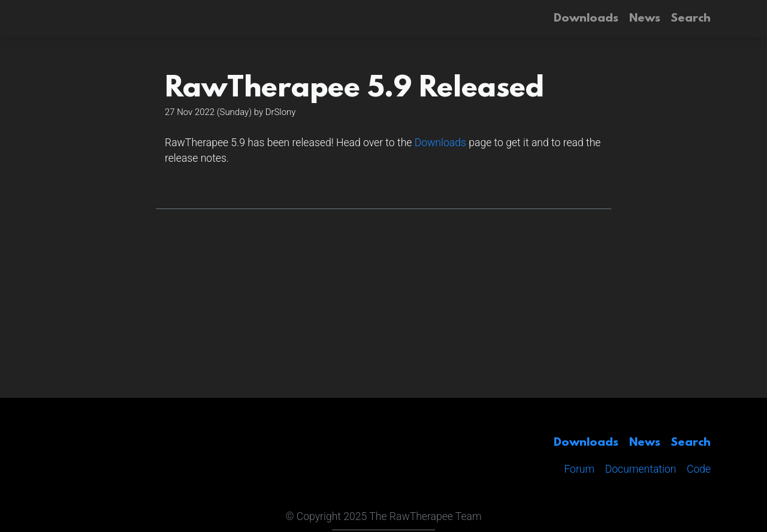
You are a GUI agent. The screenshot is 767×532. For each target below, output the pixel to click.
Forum (579, 469)
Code (699, 469)
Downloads (440, 143)
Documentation (641, 469)
